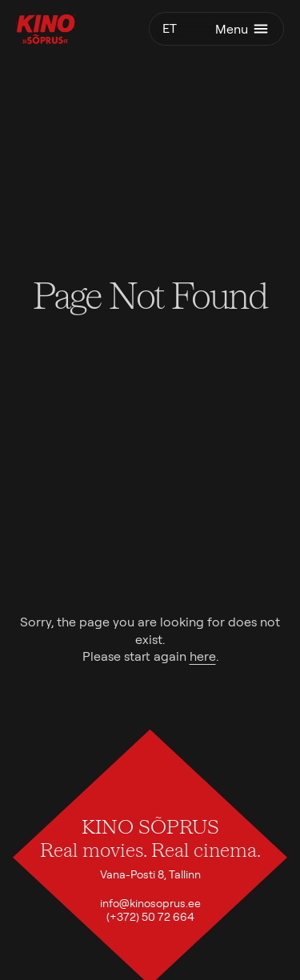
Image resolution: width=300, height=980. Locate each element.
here (203, 656)
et (170, 28)
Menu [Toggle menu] (243, 29)
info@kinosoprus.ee (150, 903)
